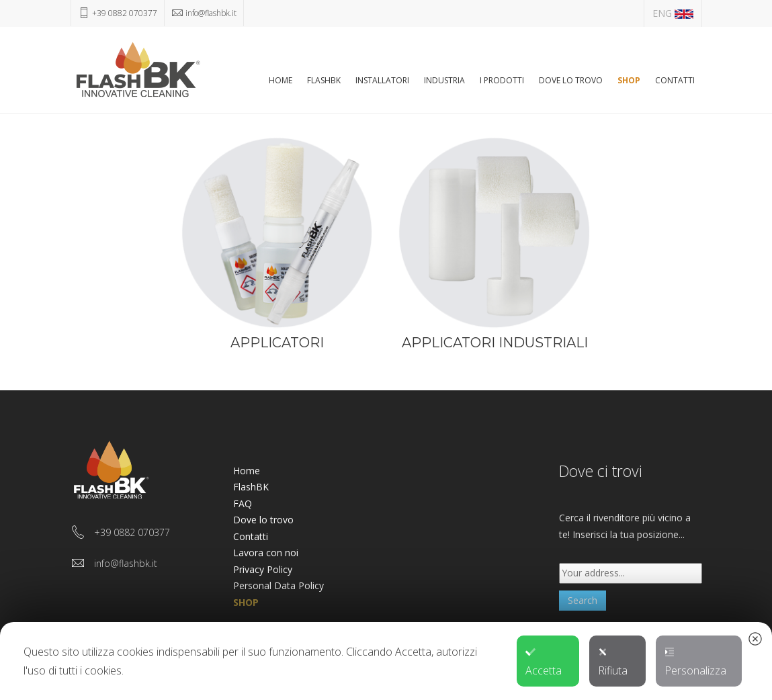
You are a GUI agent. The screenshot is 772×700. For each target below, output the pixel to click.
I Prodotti (502, 80)
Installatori (382, 80)
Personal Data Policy (278, 585)
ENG (673, 13)
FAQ (243, 504)
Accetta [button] (544, 662)
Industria (444, 80)
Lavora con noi (266, 553)
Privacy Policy (263, 569)
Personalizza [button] (695, 662)
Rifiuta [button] (613, 662)
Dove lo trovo (571, 80)
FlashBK (324, 80)
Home (281, 80)
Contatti (675, 80)
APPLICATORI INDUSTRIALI (495, 343)
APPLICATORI (277, 343)
